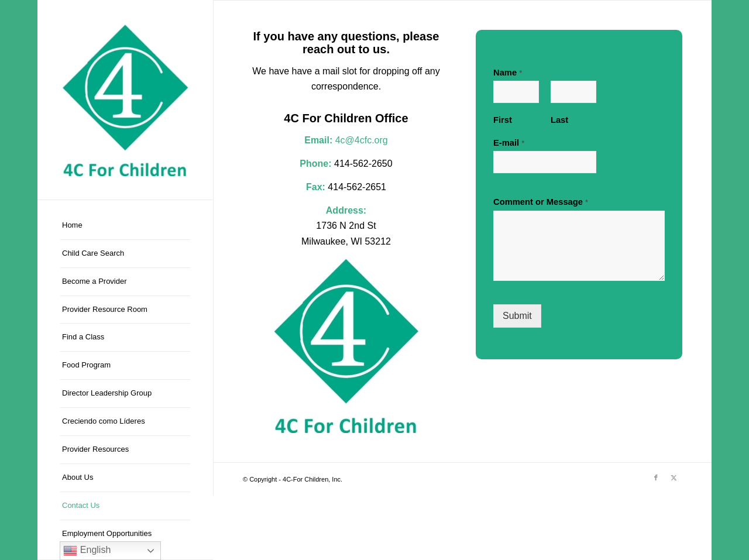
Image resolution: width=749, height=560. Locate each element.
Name (508, 73)
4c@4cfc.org (362, 140)
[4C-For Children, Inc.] (125, 100)
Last (559, 120)
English (87, 551)
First (503, 120)
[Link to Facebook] (656, 477)
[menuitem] (125, 226)
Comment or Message (541, 202)
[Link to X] (674, 477)
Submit (517, 316)
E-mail (509, 143)
